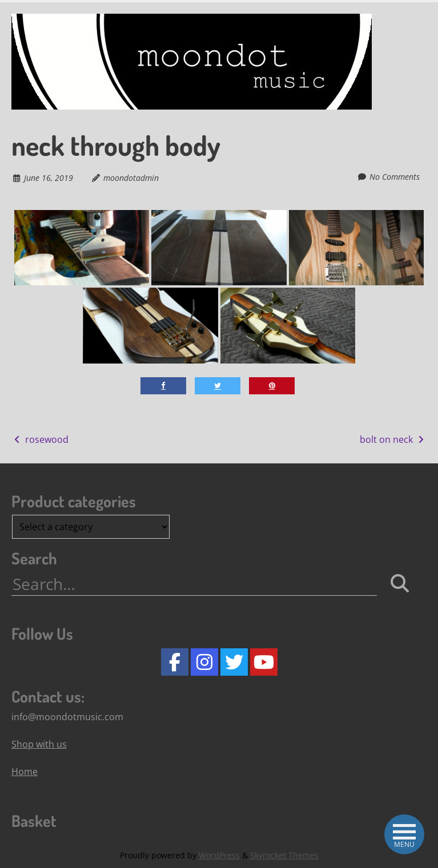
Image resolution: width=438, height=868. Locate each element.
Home (25, 772)
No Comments (395, 177)
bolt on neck (393, 439)
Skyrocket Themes (284, 855)
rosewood (40, 439)
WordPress (219, 855)
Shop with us (39, 744)
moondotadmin (131, 178)
